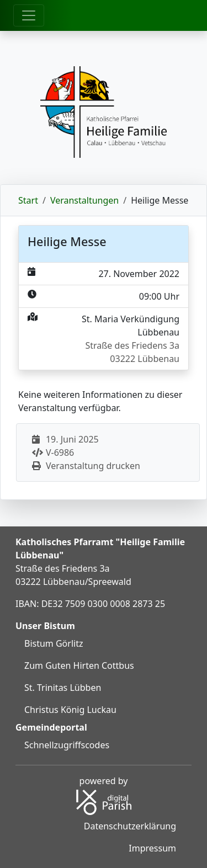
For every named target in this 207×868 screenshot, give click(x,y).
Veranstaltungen (84, 200)
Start (28, 200)
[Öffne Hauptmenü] (29, 15)
